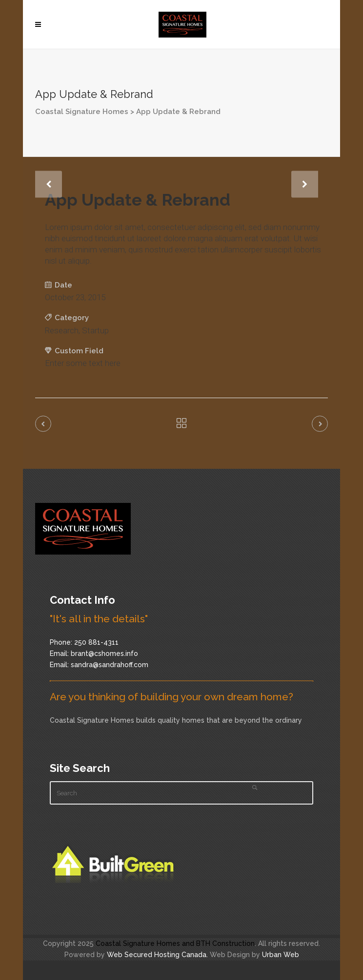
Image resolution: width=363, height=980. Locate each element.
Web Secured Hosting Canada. (157, 955)
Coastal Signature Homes (82, 112)
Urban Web (281, 955)
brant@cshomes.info (104, 653)
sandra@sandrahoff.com (110, 665)
